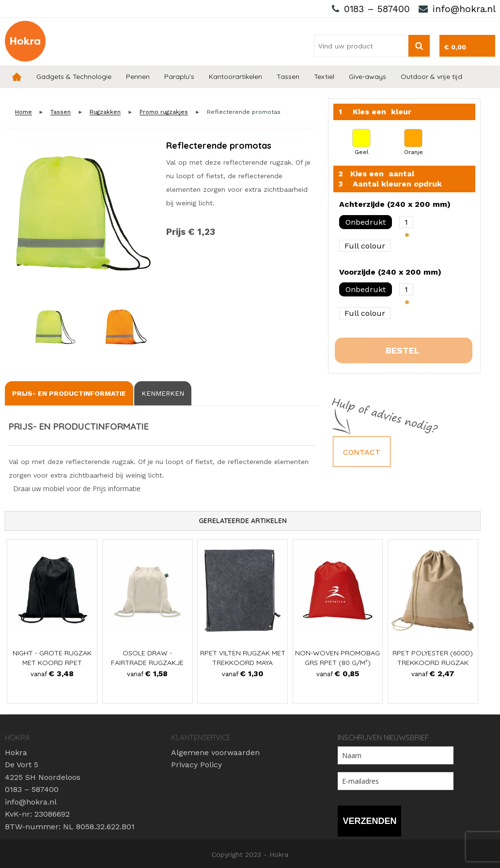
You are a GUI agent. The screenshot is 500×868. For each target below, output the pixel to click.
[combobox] (361, 46)
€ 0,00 (455, 47)
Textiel (324, 77)
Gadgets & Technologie (74, 77)
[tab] (69, 393)
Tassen (288, 77)
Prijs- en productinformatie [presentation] (69, 393)
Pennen (138, 77)
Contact (362, 452)
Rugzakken (105, 112)
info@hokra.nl (464, 9)
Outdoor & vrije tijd (431, 77)
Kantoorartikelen (235, 77)
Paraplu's (179, 77)
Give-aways (367, 77)
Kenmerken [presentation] (163, 393)
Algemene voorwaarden (215, 752)
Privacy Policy (196, 765)
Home (17, 77)
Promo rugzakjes (164, 112)
